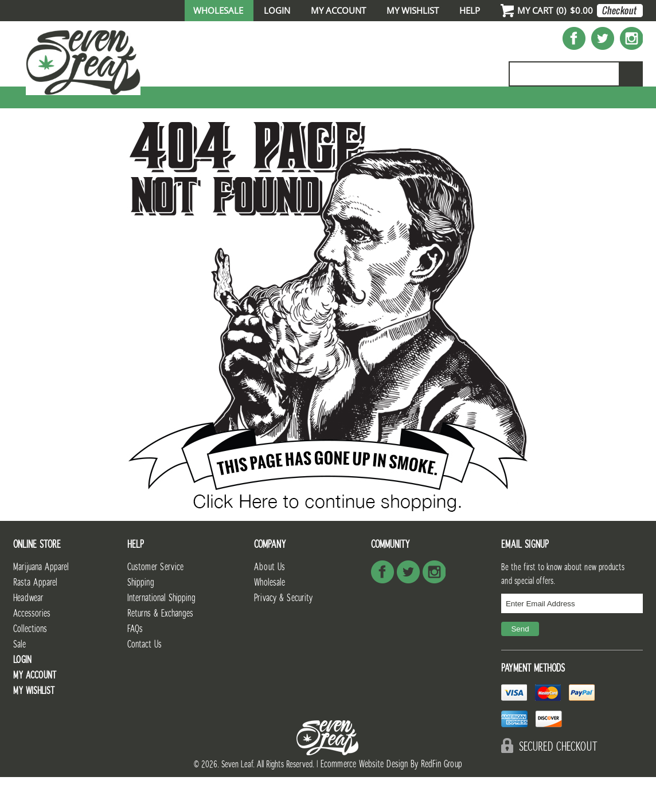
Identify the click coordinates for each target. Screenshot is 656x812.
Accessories (470, 107)
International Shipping (161, 633)
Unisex (395, 107)
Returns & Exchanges (160, 648)
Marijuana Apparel (41, 602)
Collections (557, 107)
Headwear (28, 633)
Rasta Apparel (35, 617)
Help (470, 10)
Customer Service (155, 602)
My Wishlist (413, 10)
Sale (626, 107)
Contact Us (145, 679)
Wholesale (218, 10)
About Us (270, 602)
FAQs (135, 664)
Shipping (141, 617)
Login (277, 10)
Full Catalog (319, 107)
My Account (338, 10)
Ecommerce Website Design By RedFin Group (391, 799)
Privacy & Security (283, 633)
